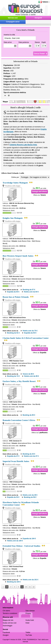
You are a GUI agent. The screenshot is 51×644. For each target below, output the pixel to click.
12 (34, 587)
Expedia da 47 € (13, 456)
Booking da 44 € (29, 454)
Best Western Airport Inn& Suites (18, 256)
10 (26, 587)
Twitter (28, 632)
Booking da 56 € (30, 497)
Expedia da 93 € (30, 333)
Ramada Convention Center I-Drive (19, 420)
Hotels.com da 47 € (31, 456)
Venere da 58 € (28, 374)
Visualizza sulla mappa (12, 186)
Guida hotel (30, 620)
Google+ (6, 635)
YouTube (29, 635)
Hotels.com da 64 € (31, 292)
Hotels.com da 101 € (30, 580)
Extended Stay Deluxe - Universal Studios (21, 546)
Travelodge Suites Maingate (15, 183)
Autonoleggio (7, 626)
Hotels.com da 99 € (31, 376)
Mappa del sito (8, 620)
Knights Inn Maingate (13, 218)
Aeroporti (38, 18)
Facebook (6, 632)
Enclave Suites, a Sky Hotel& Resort (19, 381)
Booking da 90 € (29, 415)
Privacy (28, 613)
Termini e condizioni (10, 613)
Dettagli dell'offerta (40, 192)
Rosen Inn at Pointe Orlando (16, 297)
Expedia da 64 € (13, 292)
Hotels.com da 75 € (30, 331)
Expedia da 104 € (29, 539)
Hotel (27, 623)
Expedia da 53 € (13, 497)
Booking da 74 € (13, 376)
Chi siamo (6, 611)
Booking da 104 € (14, 582)
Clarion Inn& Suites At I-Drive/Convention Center (26, 338)
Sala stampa (30, 611)
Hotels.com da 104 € (15, 541)
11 (30, 587)
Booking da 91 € (13, 333)
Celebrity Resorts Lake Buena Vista (23, 145)
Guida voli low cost (10, 623)
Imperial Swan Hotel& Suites (16, 461)
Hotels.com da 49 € (30, 495)
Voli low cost (13, 18)
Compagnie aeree (13, 22)
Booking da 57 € (29, 290)
